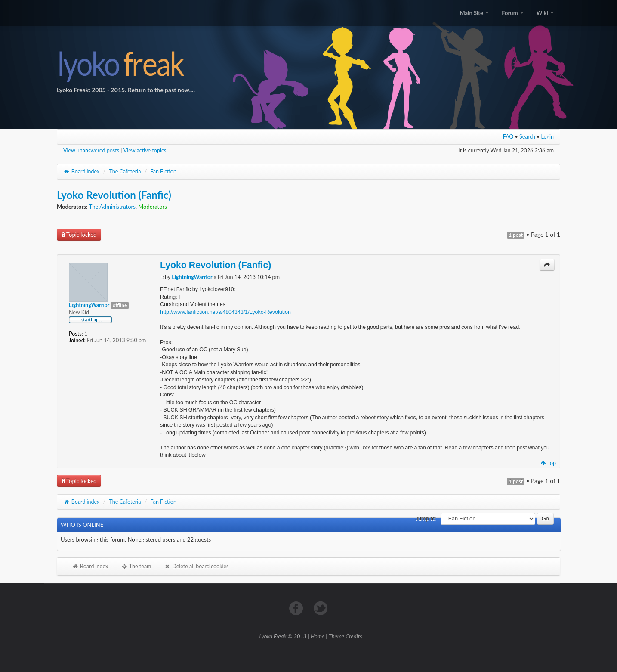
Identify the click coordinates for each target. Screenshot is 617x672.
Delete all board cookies (196, 566)
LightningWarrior (192, 277)
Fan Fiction (164, 172)
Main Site (474, 13)
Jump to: (426, 519)
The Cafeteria (125, 172)
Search (527, 137)
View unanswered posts (91, 150)
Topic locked (79, 235)
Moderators (153, 207)
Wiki (545, 13)
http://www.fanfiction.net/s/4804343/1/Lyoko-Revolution (225, 312)
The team (136, 566)
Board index (81, 172)
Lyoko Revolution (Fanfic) (114, 195)
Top (548, 463)
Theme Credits (346, 636)
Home (318, 636)
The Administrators (112, 207)
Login (548, 137)
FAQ (508, 137)
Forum (512, 13)
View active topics (145, 150)
